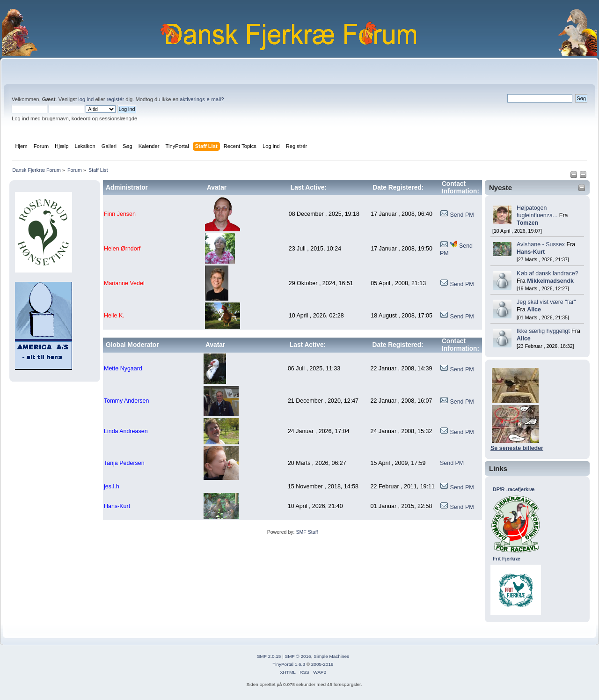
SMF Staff (307, 532)
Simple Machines (331, 656)
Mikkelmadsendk (550, 281)
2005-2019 (322, 664)
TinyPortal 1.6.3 (289, 664)
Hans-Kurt (531, 252)
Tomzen (527, 223)
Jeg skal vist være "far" (546, 302)
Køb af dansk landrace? (548, 273)
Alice (534, 309)
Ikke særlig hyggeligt (543, 331)
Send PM (462, 215)
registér (115, 99)
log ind (86, 99)
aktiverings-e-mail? (202, 99)
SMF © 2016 (298, 656)
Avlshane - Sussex (541, 244)
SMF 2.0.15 (269, 656)
